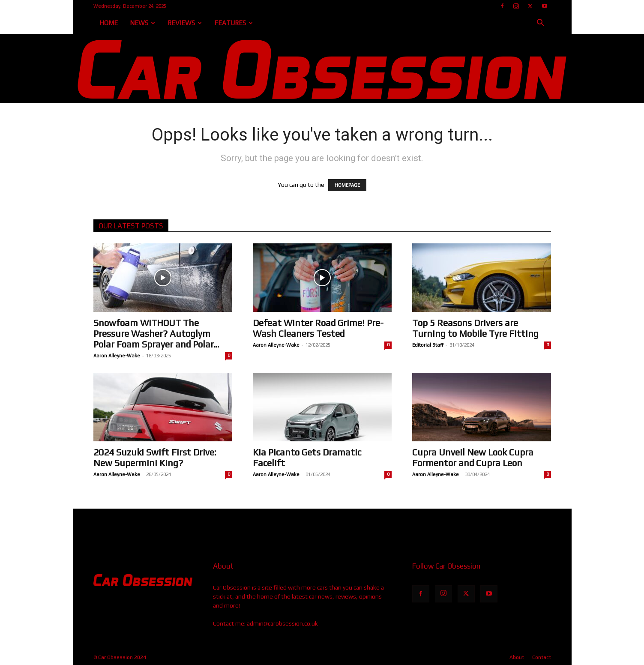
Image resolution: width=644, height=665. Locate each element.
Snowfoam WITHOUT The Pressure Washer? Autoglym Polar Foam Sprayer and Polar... (156, 334)
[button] (541, 24)
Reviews (185, 23)
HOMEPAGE (347, 185)
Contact (542, 657)
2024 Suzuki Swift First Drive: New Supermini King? (155, 458)
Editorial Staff (428, 345)
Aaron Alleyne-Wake (117, 356)
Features (234, 23)
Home (109, 23)
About (517, 657)
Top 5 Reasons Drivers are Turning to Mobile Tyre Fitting (475, 328)
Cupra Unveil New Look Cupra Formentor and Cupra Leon (473, 458)
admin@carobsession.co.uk (282, 623)
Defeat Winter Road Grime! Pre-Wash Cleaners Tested (318, 328)
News (142, 23)
